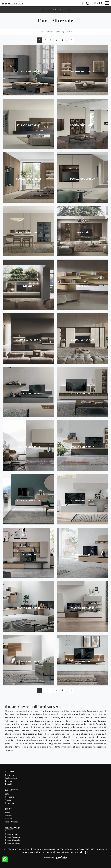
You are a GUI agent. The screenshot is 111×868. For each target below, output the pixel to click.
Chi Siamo (10, 775)
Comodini (9, 803)
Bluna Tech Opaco (82, 340)
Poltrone (9, 816)
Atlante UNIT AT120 (82, 501)
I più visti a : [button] (68, 32)
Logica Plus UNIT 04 (29, 233)
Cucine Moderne (13, 837)
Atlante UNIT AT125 (29, 608)
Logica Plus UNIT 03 (82, 179)
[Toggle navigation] (107, 3)
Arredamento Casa (52, 10)
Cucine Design (12, 834)
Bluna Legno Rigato (29, 340)
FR (100, 3)
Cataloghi (9, 781)
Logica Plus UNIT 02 (29, 179)
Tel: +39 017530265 (45, 852)
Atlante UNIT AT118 (28, 501)
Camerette (10, 797)
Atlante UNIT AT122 (29, 554)
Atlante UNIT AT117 (82, 447)
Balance (29, 286)
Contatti (8, 784)
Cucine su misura (13, 843)
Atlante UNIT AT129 (29, 662)
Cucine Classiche (13, 840)
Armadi (8, 800)
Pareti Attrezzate (66, 10)
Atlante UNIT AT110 (82, 393)
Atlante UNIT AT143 (29, 72)
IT (95, 3)
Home (42, 10)
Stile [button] (58, 32)
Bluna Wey (82, 286)
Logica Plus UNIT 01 (83, 125)
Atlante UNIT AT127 (82, 608)
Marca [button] (41, 32)
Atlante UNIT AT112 (29, 447)
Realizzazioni (11, 778)
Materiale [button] (50, 32)
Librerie (8, 819)
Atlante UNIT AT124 (83, 554)
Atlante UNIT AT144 (82, 72)
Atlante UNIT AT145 (29, 125)
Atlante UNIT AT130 (82, 662)
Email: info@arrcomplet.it (67, 852)
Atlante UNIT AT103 (28, 393)
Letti (7, 794)
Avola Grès (82, 233)
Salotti (8, 813)
